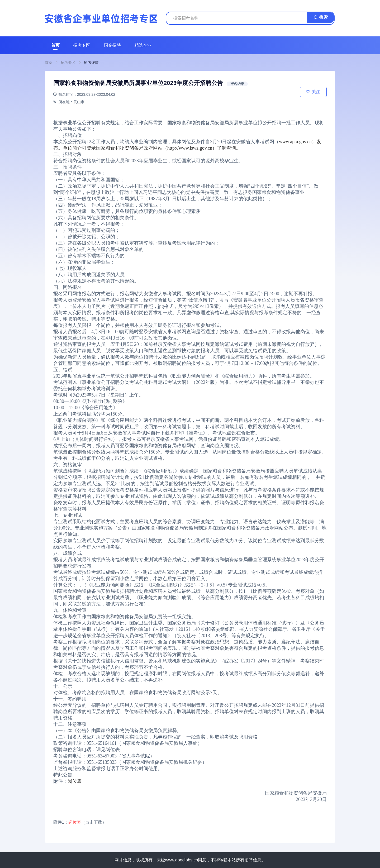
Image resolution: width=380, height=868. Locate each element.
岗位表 (75, 781)
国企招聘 (112, 45)
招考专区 (82, 45)
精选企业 (143, 45)
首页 (55, 45)
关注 (316, 92)
